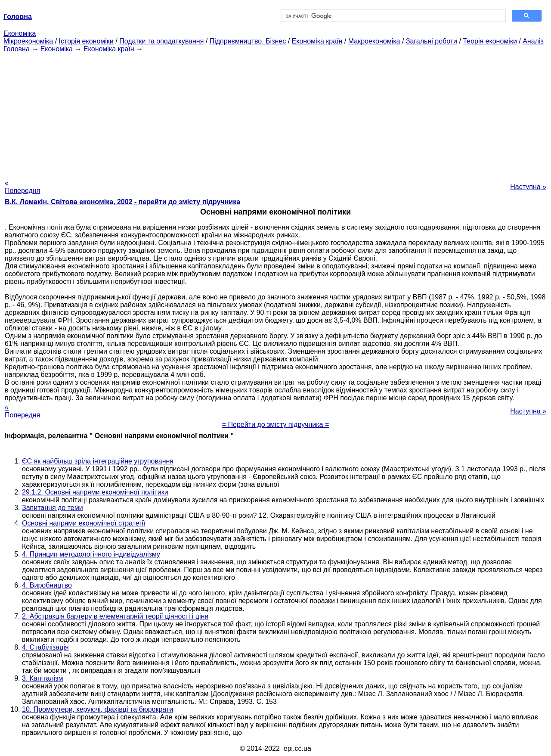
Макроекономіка (374, 41)
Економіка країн (317, 41)
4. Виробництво (47, 585)
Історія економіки (86, 41)
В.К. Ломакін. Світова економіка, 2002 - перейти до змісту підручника (122, 202)
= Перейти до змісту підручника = (276, 425)
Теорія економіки (490, 41)
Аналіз (533, 41)
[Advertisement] (275, 113)
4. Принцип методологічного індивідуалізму (91, 554)
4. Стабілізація (45, 647)
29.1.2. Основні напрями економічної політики (95, 492)
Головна (17, 49)
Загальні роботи (432, 41)
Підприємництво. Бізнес (248, 41)
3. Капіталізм (43, 678)
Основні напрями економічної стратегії (84, 523)
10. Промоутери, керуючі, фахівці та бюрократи (98, 709)
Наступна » (528, 187)
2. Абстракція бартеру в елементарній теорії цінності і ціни (115, 616)
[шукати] (393, 16)
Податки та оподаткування (161, 41)
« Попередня (22, 187)
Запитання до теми (53, 508)
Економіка (20, 33)
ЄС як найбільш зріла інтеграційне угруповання (98, 461)
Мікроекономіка (28, 41)
